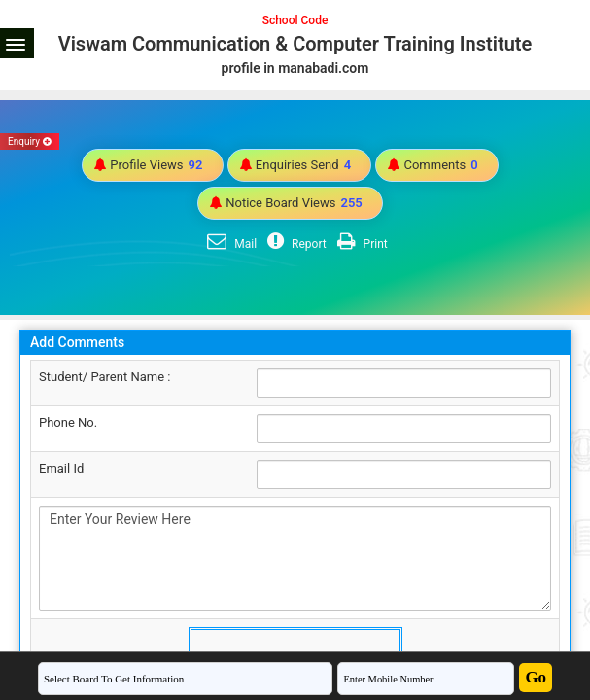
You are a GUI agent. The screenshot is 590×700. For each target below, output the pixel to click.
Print (360, 244)
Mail (229, 244)
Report (295, 244)
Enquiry (30, 141)
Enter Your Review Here (295, 558)
